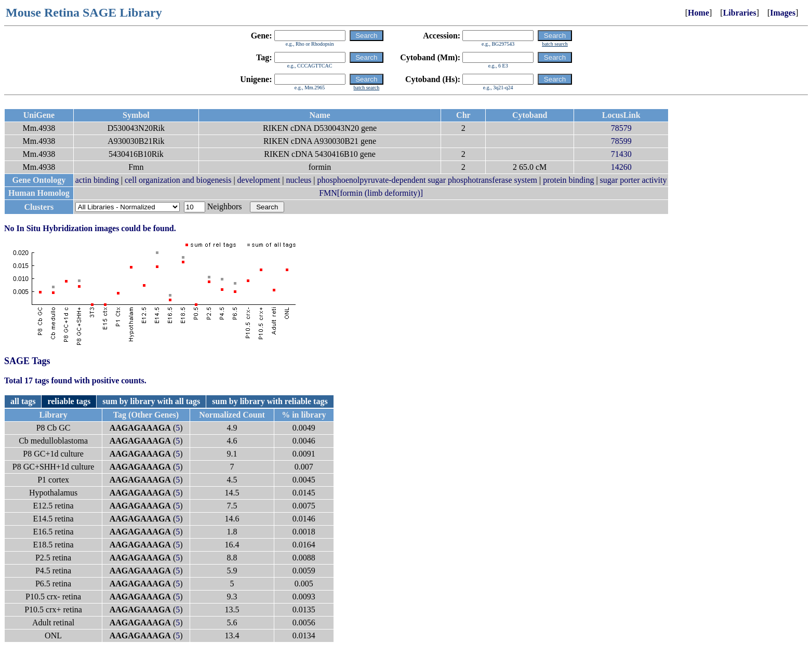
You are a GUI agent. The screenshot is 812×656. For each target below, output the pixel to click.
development (259, 180)
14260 (621, 167)
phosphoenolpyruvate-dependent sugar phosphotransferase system (427, 180)
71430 (621, 154)
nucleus (298, 180)
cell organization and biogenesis (178, 180)
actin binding (97, 180)
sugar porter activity (634, 180)
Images (783, 13)
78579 (621, 128)
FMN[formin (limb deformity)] (371, 193)
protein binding (568, 180)
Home (698, 13)
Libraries (740, 13)
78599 (621, 141)
